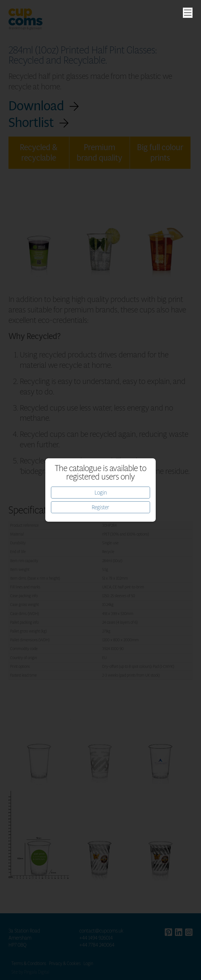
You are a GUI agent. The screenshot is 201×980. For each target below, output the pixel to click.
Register (100, 507)
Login (101, 493)
